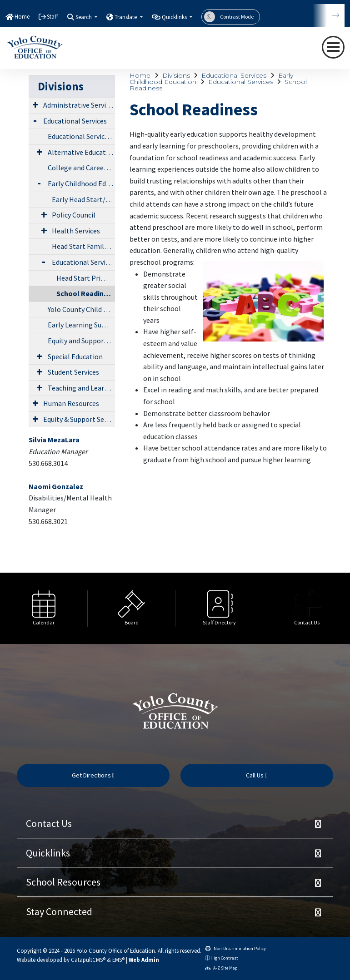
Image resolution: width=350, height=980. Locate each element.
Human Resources (71, 403)
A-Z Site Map (221, 968)
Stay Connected (59, 911)
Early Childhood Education (82, 183)
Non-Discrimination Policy (235, 948)
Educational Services (234, 75)
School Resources (63, 882)
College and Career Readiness (82, 168)
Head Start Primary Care (86, 278)
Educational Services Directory (82, 136)
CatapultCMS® (88, 960)
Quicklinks (48, 853)
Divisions (176, 75)
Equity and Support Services (82, 341)
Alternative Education (82, 152)
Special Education (75, 356)
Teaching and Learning (82, 388)
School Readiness (86, 293)
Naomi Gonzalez (56, 486)
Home (22, 17)
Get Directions (93, 775)
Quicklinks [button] (175, 17)
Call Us (257, 775)
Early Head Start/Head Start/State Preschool (83, 199)
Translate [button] (126, 17)
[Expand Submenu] (35, 104)
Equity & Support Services (79, 419)
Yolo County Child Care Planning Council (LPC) (82, 309)
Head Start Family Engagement (83, 246)
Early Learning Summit (82, 325)
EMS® (118, 960)
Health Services (76, 231)
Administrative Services (79, 105)
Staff (52, 17)
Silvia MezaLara (54, 440)
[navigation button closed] (333, 47)
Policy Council (74, 215)
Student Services (73, 372)
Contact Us (49, 823)
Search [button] (84, 17)
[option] (44, 608)
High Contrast (224, 958)
